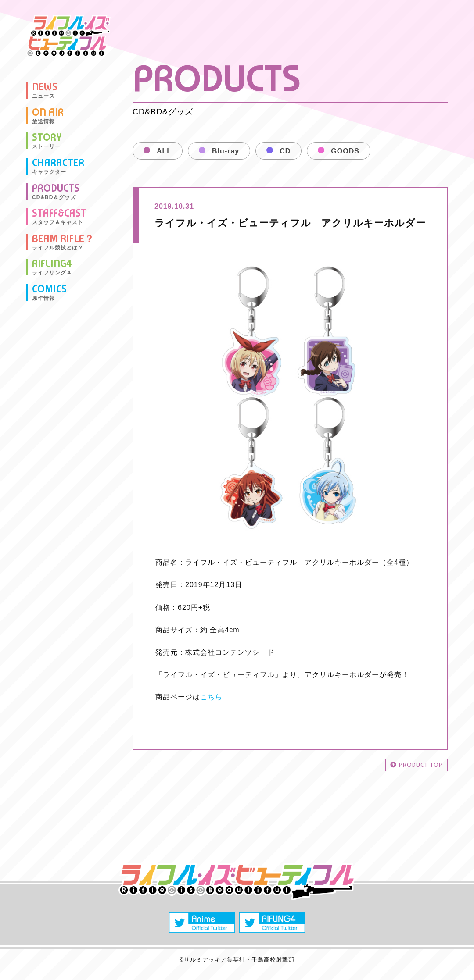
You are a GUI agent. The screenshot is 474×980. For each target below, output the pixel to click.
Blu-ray (226, 151)
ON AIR (48, 116)
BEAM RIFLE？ (63, 242)
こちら (211, 697)
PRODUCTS (56, 192)
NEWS (45, 90)
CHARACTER (58, 166)
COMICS (49, 292)
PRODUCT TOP (417, 765)
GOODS (345, 151)
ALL (164, 151)
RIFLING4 (52, 267)
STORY (47, 141)
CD (285, 151)
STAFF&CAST (59, 217)
